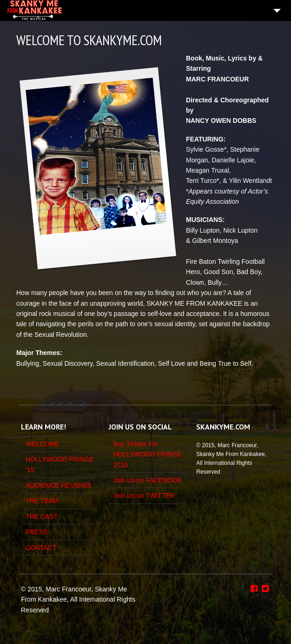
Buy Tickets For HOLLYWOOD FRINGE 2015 (148, 454)
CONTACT (41, 548)
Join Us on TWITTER (144, 496)
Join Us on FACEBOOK (148, 480)
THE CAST (42, 517)
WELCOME (42, 444)
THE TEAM (42, 501)
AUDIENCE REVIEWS (58, 485)
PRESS (36, 532)
